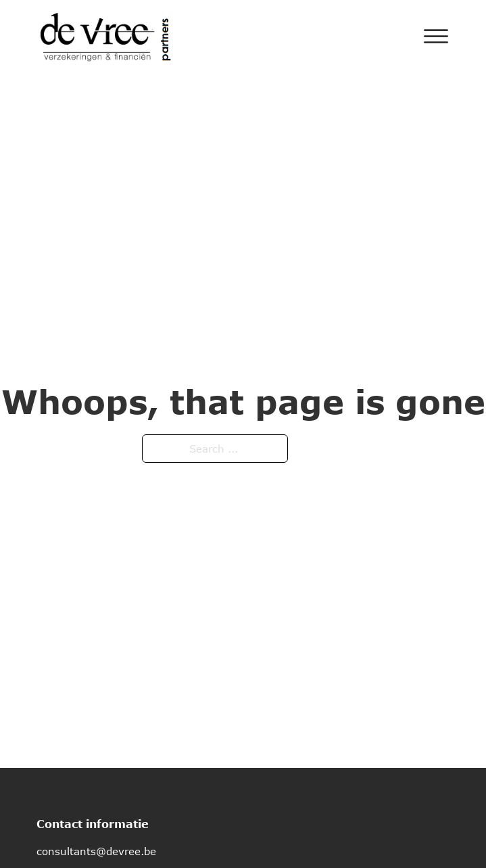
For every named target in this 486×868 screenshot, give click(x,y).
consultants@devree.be (96, 851)
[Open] (436, 37)
